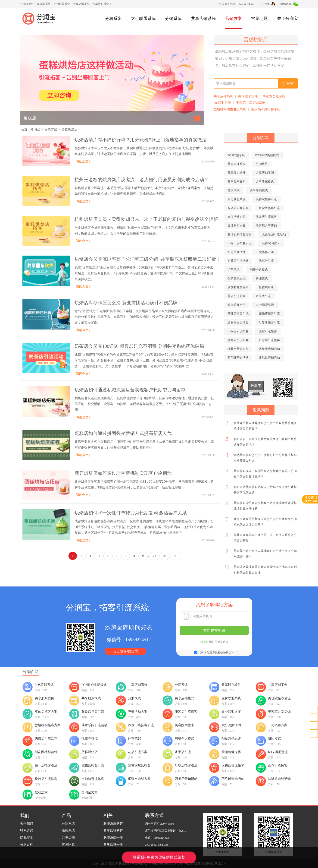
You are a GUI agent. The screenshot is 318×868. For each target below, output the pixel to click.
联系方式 (27, 831)
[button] (197, 118)
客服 (314, 718)
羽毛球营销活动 (238, 358)
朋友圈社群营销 (238, 287)
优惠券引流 (266, 261)
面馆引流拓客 (268, 331)
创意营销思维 (237, 278)
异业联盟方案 (237, 226)
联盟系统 (68, 831)
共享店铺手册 (113, 844)
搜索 (288, 84)
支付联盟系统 (143, 19)
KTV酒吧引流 (265, 305)
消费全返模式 (259, 270)
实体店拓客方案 (238, 208)
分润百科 (27, 844)
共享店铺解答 (113, 831)
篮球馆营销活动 (269, 358)
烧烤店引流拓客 (238, 340)
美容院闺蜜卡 (271, 243)
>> (175, 556)
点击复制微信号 (125, 651)
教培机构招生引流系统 (230, 109)
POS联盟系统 (236, 155)
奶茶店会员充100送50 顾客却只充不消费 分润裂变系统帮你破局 (139, 346)
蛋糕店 (30, 118)
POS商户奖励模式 (267, 155)
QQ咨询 (268, 4)
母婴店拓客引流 (269, 322)
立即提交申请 (214, 630)
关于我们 (27, 824)
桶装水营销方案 (238, 349)
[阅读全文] (82, 161)
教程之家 (41, 792)
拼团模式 (262, 278)
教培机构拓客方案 (240, 234)
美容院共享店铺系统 (251, 103)
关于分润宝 (287, 19)
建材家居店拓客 (238, 322)
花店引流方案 (237, 296)
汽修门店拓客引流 (240, 243)
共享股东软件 (248, 96)
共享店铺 (68, 838)
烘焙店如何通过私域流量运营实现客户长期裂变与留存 (130, 390)
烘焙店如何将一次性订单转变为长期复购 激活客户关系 (131, 513)
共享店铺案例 (265, 173)
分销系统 (173, 19)
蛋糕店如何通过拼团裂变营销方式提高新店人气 (123, 433)
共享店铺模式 (259, 190)
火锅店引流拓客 (238, 331)
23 (165, 556)
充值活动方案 (237, 217)
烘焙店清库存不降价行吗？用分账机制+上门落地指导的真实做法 (141, 140)
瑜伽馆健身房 (237, 305)
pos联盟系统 (222, 103)
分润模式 (234, 190)
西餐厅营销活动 (269, 349)
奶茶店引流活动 (238, 261)
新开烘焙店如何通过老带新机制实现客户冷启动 (123, 473)
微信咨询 (289, 4)
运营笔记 (234, 270)
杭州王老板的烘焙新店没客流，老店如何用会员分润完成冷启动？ (142, 180)
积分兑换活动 (237, 252)
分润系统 (113, 19)
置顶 (314, 734)
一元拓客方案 (265, 252)
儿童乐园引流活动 (274, 234)
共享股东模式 (265, 182)
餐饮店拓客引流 (269, 208)
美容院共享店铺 (266, 226)
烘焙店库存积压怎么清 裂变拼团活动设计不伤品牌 (126, 303)
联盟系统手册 (113, 838)
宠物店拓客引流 (269, 314)
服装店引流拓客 (266, 217)
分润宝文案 (90, 792)
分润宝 (35, 129)
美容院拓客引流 (266, 199)
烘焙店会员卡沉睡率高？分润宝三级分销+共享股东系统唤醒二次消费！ (148, 259)
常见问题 (259, 19)
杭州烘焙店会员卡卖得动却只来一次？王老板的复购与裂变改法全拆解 (146, 219)
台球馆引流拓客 (269, 340)
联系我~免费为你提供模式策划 (159, 857)
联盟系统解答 (113, 824)
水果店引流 (263, 296)
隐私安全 (27, 838)
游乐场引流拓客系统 (266, 109)
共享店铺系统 (203, 19)
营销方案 (234, 19)
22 (155, 556)
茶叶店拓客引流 (238, 314)
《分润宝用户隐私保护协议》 (216, 653)
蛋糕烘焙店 (69, 129)
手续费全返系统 (274, 96)
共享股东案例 (237, 182)
